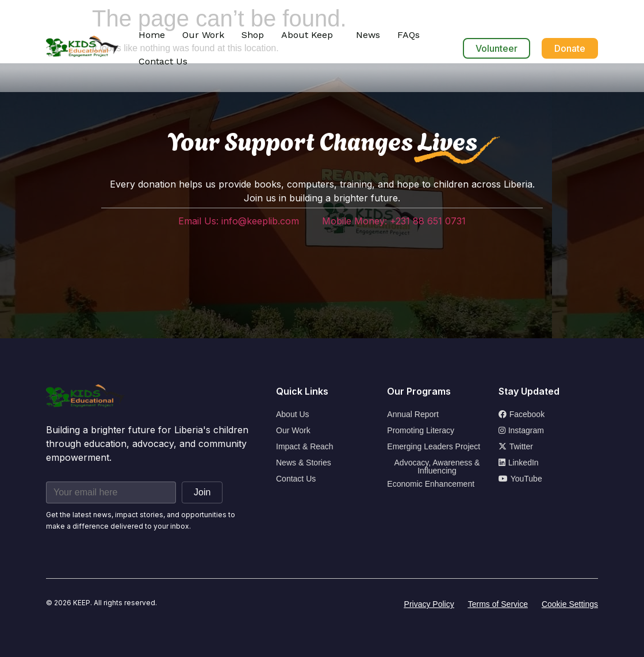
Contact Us (163, 61)
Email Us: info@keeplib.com (239, 221)
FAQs (409, 35)
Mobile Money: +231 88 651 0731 (394, 221)
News (368, 35)
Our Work (203, 35)
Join (202, 492)
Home (152, 35)
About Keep (307, 35)
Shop (253, 35)
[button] (310, 35)
